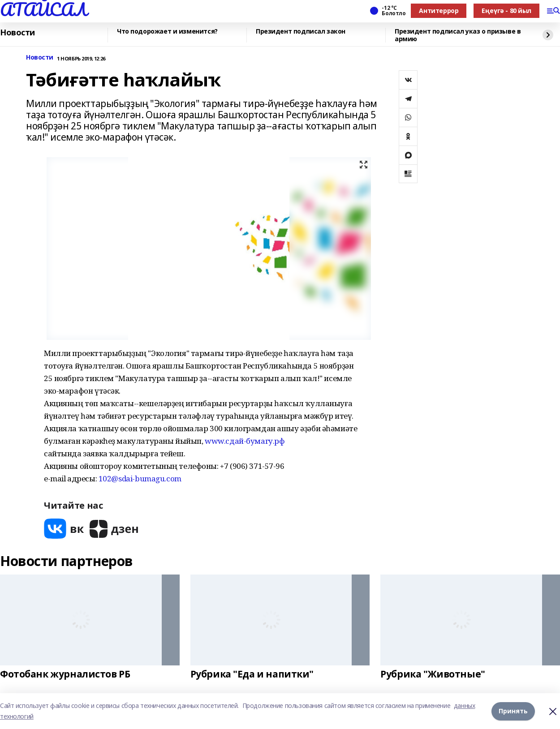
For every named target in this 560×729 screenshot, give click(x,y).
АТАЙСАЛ (43, 9)
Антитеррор (439, 11)
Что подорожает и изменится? (167, 32)
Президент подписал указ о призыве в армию (458, 35)
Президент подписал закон (301, 32)
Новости (17, 33)
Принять (513, 711)
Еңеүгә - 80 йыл (506, 11)
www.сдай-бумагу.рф (245, 441)
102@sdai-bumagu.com (140, 478)
